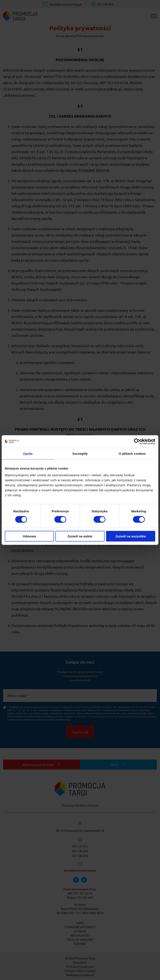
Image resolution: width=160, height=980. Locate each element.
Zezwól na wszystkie (131, 536)
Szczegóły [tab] (80, 454)
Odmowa (29, 536)
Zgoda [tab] (28, 454)
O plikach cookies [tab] (132, 454)
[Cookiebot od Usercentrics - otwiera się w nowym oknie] (137, 442)
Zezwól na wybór (80, 536)
